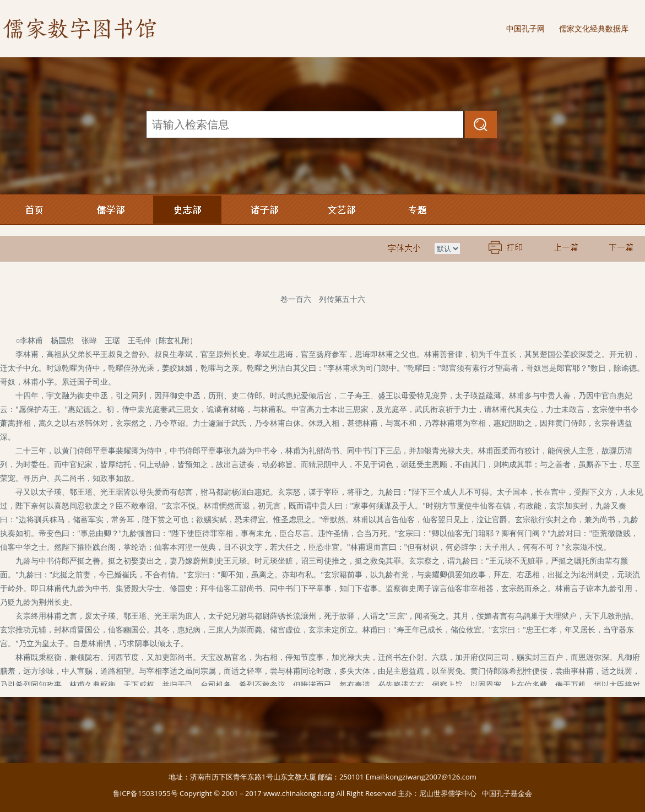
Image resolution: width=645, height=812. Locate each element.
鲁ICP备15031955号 (145, 793)
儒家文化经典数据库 (594, 28)
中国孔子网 (525, 28)
